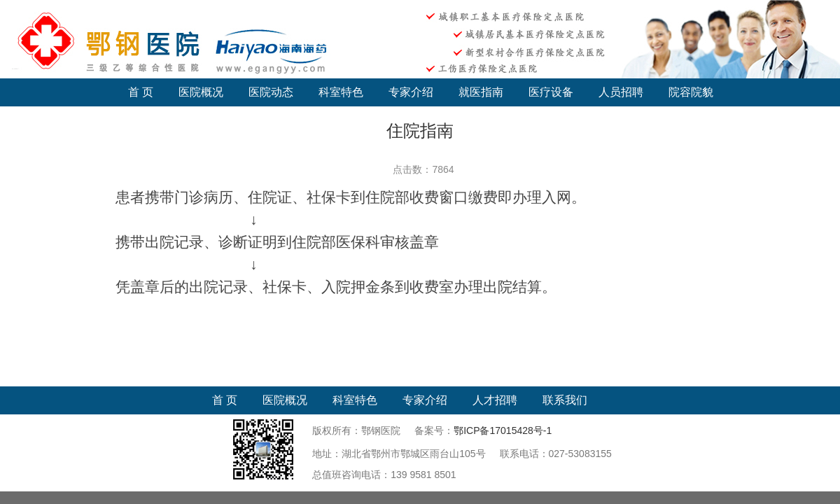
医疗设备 (551, 92)
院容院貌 (691, 92)
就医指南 (481, 92)
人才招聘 (495, 400)
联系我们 (565, 400)
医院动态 (271, 92)
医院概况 (201, 92)
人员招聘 (621, 92)
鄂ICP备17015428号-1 (503, 430)
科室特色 (341, 92)
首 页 (141, 92)
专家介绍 (411, 92)
